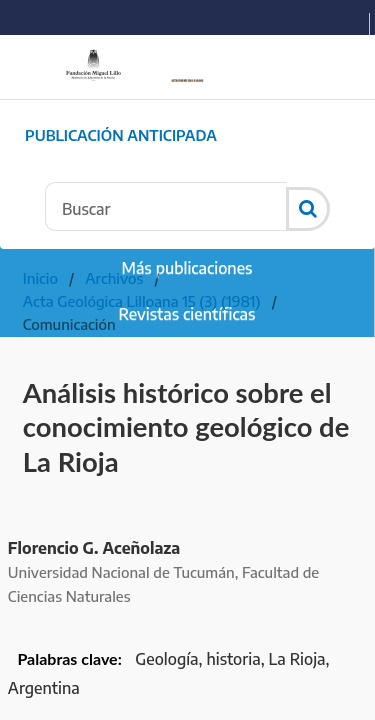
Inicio (40, 278)
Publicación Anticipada (121, 135)
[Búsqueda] (166, 206)
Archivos (114, 278)
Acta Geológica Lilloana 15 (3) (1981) (142, 301)
